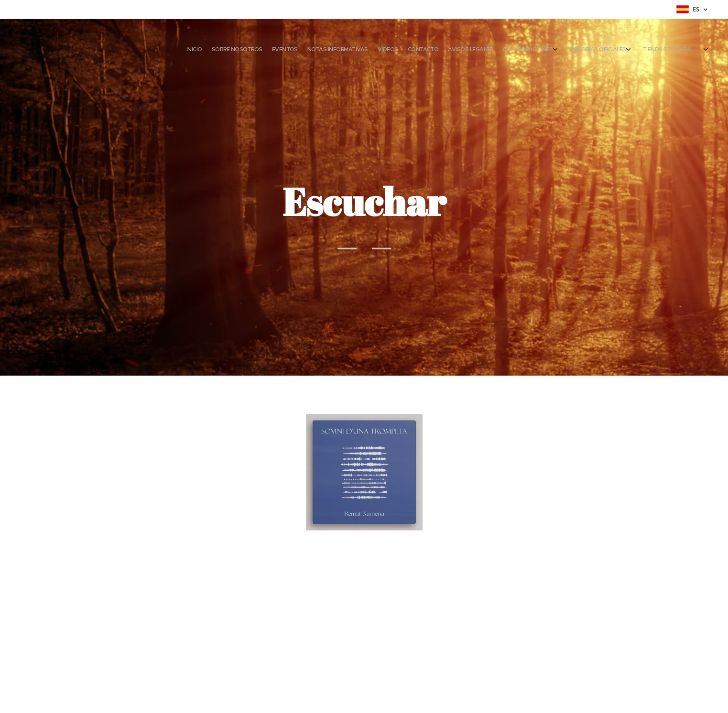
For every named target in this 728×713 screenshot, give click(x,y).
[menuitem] (552, 50)
